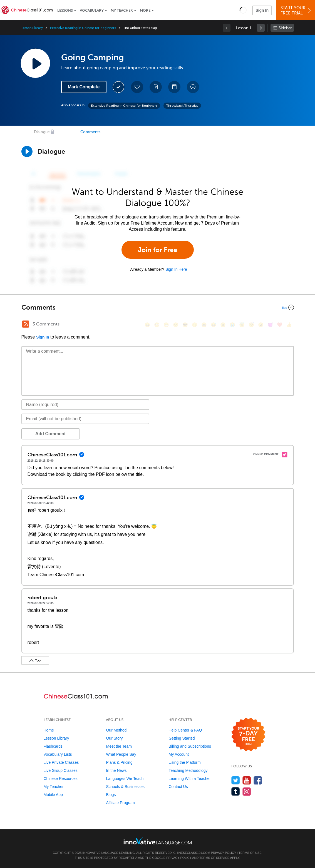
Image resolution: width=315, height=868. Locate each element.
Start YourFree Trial (296, 10)
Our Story (114, 738)
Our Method (116, 730)
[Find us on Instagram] (247, 791)
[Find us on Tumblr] (236, 791)
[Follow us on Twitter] (236, 780)
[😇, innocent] (242, 325)
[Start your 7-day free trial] (248, 735)
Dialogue (42, 132)
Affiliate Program (120, 803)
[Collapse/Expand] (158, 307)
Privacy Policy (224, 853)
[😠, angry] (195, 325)
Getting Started (182, 738)
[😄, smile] (147, 325)
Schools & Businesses (125, 787)
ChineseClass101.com (192, 853)
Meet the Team (119, 746)
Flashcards (53, 746)
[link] (261, 28)
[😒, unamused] (176, 325)
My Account (178, 754)
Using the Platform (184, 762)
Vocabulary (92, 10)
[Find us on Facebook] (258, 780)
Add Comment (50, 434)
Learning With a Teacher (190, 779)
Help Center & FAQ (185, 730)
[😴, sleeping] (251, 325)
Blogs (111, 795)
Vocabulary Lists (58, 754)
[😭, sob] (232, 325)
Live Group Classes (61, 770)
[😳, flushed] (157, 325)
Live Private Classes (61, 762)
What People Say (121, 754)
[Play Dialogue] (27, 151)
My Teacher (122, 10)
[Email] (85, 419)
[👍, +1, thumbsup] (289, 325)
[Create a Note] (156, 87)
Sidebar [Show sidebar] (285, 28)
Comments (90, 132)
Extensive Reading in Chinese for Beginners (83, 28)
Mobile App (53, 795)
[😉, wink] (223, 325)
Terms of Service (214, 858)
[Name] (85, 405)
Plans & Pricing (119, 762)
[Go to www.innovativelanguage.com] (158, 841)
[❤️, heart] (280, 325)
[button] (243, 10)
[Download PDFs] (174, 87)
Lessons (65, 10)
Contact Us (178, 787)
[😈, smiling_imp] (270, 325)
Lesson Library (32, 28)
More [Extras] (145, 10)
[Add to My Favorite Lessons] (137, 87)
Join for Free (157, 250)
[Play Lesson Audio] (35, 63)
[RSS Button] (26, 324)
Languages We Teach (125, 779)
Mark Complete (84, 87)
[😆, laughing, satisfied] (204, 325)
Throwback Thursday (182, 106)
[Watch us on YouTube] (247, 780)
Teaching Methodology (188, 770)
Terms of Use (250, 853)
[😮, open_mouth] (261, 325)
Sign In (262, 10)
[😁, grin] (166, 325)
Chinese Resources (61, 779)
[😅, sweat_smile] (214, 325)
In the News (116, 770)
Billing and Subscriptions (190, 746)
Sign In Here (176, 269)
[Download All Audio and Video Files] (193, 87)
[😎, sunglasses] (185, 325)
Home (49, 730)
